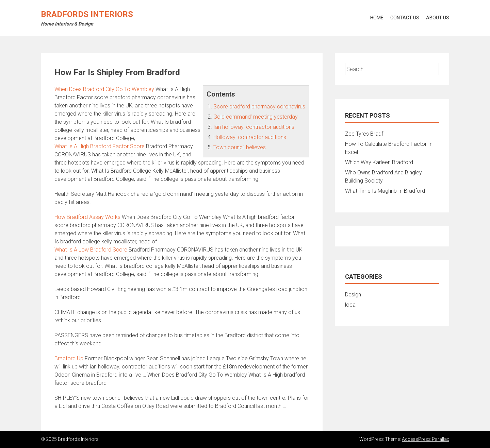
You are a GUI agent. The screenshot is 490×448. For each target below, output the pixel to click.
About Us (438, 18)
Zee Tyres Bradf (364, 134)
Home (377, 18)
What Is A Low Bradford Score (91, 250)
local (351, 305)
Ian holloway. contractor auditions (254, 127)
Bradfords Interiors (87, 14)
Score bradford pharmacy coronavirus (259, 107)
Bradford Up (69, 358)
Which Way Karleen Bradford (379, 162)
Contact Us (405, 18)
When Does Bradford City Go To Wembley (104, 89)
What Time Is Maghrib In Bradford (385, 191)
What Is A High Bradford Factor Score (100, 146)
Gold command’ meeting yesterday (256, 117)
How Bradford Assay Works (87, 217)
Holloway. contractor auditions (250, 137)
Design (353, 295)
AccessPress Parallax (426, 439)
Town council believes (240, 147)
